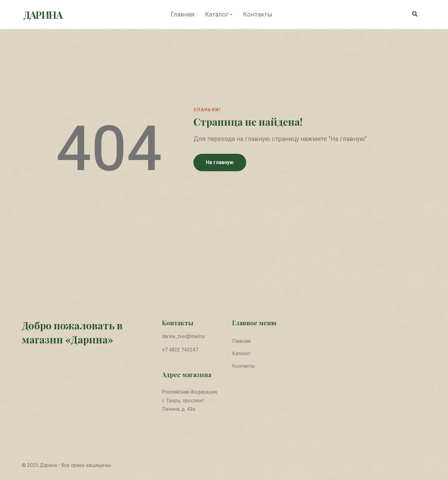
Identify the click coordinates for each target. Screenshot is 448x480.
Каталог (217, 14)
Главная (183, 14)
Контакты (258, 14)
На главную (220, 162)
